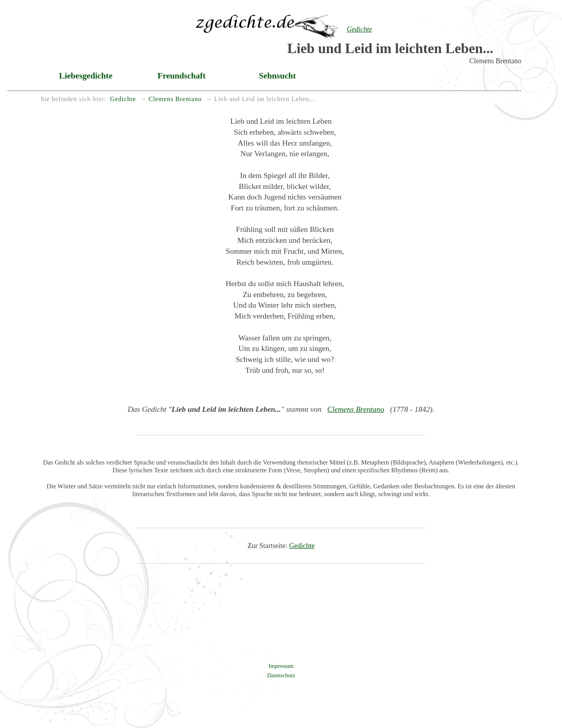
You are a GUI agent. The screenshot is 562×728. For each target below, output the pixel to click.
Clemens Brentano (356, 409)
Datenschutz (281, 675)
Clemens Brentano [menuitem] (175, 99)
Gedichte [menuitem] (123, 99)
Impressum (281, 666)
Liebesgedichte (86, 76)
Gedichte (302, 546)
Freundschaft (182, 76)
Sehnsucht (277, 76)
